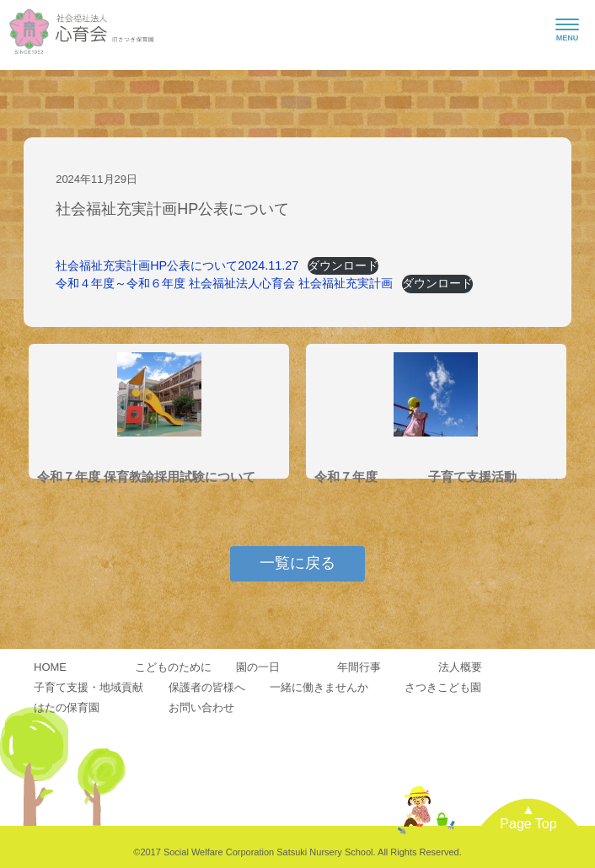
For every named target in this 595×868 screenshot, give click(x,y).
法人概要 (460, 667)
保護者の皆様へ (207, 687)
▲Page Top (528, 817)
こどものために (173, 667)
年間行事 (359, 667)
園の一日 (258, 667)
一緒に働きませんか (319, 687)
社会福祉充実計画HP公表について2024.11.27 (177, 265)
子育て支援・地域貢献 (88, 687)
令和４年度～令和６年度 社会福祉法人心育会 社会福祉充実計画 (224, 283)
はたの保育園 (67, 707)
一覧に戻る (297, 563)
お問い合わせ (201, 707)
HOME (50, 667)
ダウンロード (343, 265)
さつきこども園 (443, 687)
